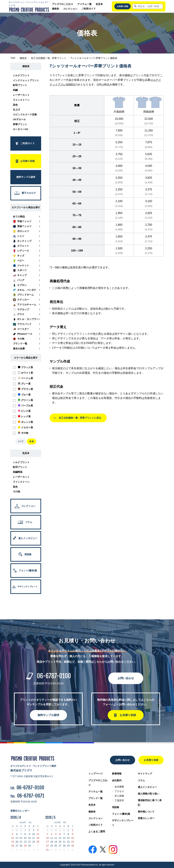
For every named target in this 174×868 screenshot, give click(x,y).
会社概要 (119, 787)
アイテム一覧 (84, 4)
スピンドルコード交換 (25, 114)
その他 (16, 491)
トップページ (95, 774)
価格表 (55, 9)
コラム (141, 780)
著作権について (146, 812)
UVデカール (19, 119)
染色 (15, 105)
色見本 (99, 4)
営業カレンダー (146, 818)
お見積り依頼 (123, 6)
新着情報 (117, 774)
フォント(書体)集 (121, 814)
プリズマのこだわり (63, 4)
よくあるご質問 (97, 831)
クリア (21, 441)
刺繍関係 (18, 472)
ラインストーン (21, 100)
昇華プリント (20, 124)
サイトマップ (145, 774)
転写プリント (20, 85)
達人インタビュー (147, 787)
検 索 (32, 441)
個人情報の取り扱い (149, 794)
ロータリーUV (20, 129)
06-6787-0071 (31, 796)
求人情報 (119, 796)
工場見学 (119, 800)
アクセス (119, 791)
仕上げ (16, 110)
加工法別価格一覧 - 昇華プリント (49, 58)
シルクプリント (21, 75)
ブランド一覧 (95, 798)
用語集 (116, 807)
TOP (13, 58)
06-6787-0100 (54, 676)
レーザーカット (21, 95)
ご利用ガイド (89, 9)
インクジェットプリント (26, 80)
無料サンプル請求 (48, 715)
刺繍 (15, 90)
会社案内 (117, 780)
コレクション (70, 9)
